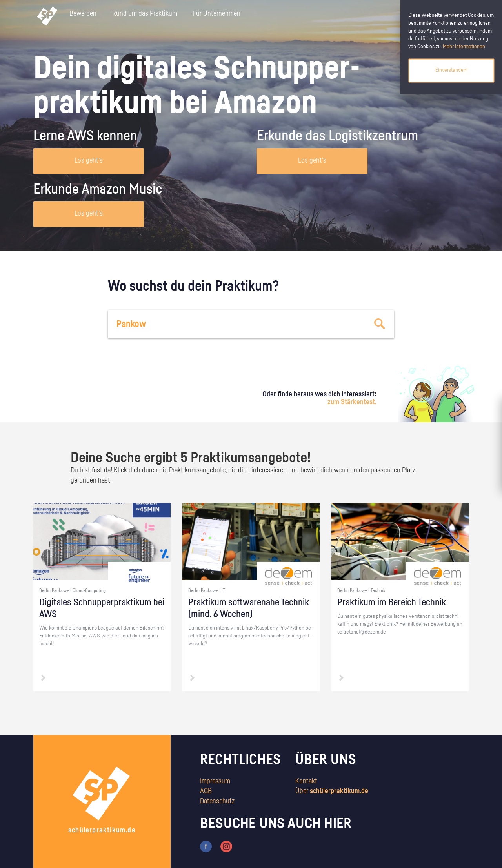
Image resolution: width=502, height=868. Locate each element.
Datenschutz (217, 801)
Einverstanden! (451, 70)
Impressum (215, 781)
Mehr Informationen (464, 47)
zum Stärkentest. (352, 402)
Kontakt (306, 781)
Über (332, 791)
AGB (206, 791)
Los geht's (89, 161)
